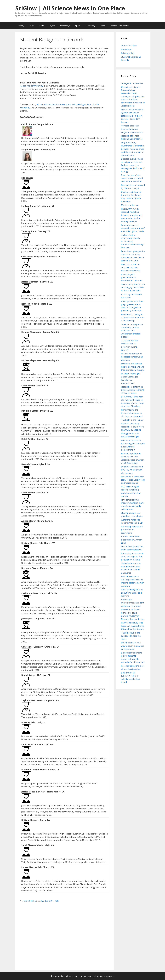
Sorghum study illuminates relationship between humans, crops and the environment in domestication (133, 149)
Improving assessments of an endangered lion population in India (132, 557)
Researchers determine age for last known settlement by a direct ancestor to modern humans (132, 116)
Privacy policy (128, 53)
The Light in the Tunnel (132, 420)
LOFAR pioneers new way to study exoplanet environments (132, 646)
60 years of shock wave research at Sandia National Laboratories (132, 136)
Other (102, 26)
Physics (52, 26)
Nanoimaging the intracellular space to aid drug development (132, 413)
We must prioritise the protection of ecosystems (132, 530)
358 (47, 901)
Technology (90, 26)
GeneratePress (108, 976)
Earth (42, 26)
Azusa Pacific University (32, 86)
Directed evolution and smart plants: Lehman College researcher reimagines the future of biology (133, 165)
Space (78, 26)
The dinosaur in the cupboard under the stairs (131, 636)
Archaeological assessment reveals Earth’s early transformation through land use (133, 241)
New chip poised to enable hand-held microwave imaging (131, 267)
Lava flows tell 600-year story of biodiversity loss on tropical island (133, 480)
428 (57, 901)
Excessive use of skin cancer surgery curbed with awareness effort (132, 178)
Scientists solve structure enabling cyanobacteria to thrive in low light (133, 287)
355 (34, 901)
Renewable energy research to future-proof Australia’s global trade (133, 228)
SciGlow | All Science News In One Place (70, 8)
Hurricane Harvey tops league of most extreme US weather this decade (133, 626)
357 (43, 901)
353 (26, 901)
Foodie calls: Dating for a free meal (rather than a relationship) (133, 317)
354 (30, 901)
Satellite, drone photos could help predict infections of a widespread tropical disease (132, 330)
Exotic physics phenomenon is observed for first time (132, 277)
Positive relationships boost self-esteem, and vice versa (132, 357)
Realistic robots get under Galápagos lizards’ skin (130, 377)
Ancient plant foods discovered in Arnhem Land (132, 540)
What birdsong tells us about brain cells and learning (132, 593)
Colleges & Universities (120, 26)
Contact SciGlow (129, 46)
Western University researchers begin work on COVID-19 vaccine (132, 427)
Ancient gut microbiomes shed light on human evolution (133, 603)
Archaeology (65, 26)
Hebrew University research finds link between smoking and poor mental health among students (132, 215)
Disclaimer (126, 49)
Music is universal (130, 205)
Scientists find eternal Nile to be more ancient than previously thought (133, 367)
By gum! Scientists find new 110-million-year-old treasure (132, 470)
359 (51, 901)
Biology (21, 26)
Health (32, 26)
